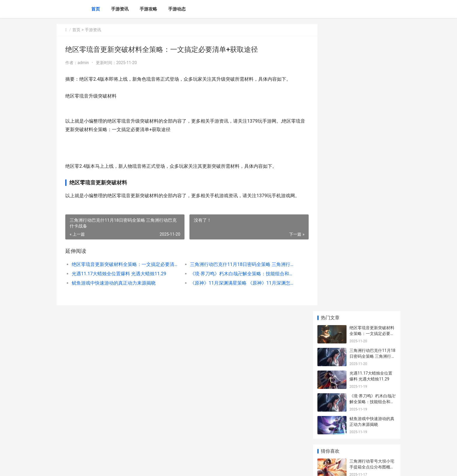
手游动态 (177, 9)
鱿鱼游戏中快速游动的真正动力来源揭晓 (114, 291)
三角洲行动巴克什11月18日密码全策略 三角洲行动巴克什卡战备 (236, 273)
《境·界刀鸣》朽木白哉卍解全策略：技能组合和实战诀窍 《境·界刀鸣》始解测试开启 (236, 282)
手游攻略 (148, 9)
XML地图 (162, 467)
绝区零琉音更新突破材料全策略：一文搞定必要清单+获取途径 (123, 273)
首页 (96, 9)
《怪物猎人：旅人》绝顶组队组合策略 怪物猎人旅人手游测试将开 (372, 202)
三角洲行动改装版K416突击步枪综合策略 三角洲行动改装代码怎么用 (372, 248)
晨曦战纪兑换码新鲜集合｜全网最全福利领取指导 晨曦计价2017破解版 (372, 225)
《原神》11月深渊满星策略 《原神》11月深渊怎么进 (236, 291)
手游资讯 (120, 9)
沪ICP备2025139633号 (136, 467)
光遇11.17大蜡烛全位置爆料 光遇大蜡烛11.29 (119, 282)
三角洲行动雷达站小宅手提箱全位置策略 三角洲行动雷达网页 (372, 293)
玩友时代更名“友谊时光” (371, 375)
